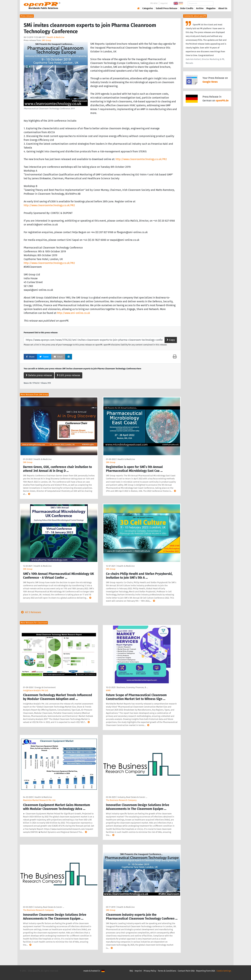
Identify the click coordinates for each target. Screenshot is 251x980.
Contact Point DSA (186, 971)
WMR (108, 690)
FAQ (131, 971)
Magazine (211, 8)
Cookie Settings (224, 971)
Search (220, 3)
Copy (171, 340)
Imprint (164, 3)
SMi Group (47, 40)
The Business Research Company (121, 800)
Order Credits (187, 8)
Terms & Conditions (167, 971)
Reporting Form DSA (206, 971)
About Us (223, 8)
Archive (200, 8)
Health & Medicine (56, 37)
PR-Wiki (154, 3)
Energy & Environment (45, 687)
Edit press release (69, 375)
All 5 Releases (30, 612)
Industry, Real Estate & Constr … (132, 797)
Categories (148, 8)
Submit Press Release (167, 8)
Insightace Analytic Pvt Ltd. (36, 690)
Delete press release (39, 375)
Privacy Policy (150, 971)
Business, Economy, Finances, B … (132, 687)
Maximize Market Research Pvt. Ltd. (39, 800)
